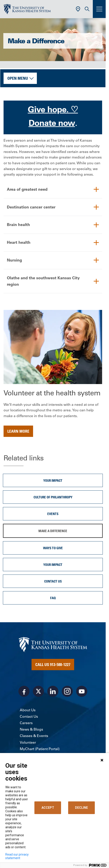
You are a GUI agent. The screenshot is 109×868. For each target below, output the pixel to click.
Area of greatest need (27, 189)
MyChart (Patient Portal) (40, 749)
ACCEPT (48, 808)
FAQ (53, 598)
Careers (26, 723)
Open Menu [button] (18, 78)
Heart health (19, 242)
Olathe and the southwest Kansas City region (43, 281)
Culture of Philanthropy (53, 497)
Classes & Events (34, 736)
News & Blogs (31, 729)
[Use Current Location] (78, 9)
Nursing (14, 260)
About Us (28, 710)
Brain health (18, 225)
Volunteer (28, 742)
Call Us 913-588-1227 (53, 664)
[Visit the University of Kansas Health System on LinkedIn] (53, 691)
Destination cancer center (31, 207)
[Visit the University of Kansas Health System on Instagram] (67, 691)
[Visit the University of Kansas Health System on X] (38, 691)
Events (53, 514)
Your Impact (53, 480)
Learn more (18, 431)
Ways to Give (53, 548)
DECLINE (81, 808)
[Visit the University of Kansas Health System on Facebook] (24, 691)
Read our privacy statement (17, 856)
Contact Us (53, 581)
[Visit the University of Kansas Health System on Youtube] (82, 691)
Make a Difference (53, 531)
